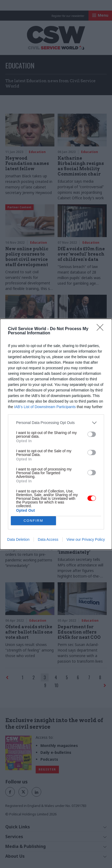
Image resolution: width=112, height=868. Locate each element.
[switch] (92, 434)
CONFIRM (33, 520)
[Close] (102, 329)
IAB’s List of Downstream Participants (45, 407)
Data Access (48, 539)
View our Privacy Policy (86, 539)
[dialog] (56, 434)
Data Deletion (18, 539)
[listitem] (56, 423)
